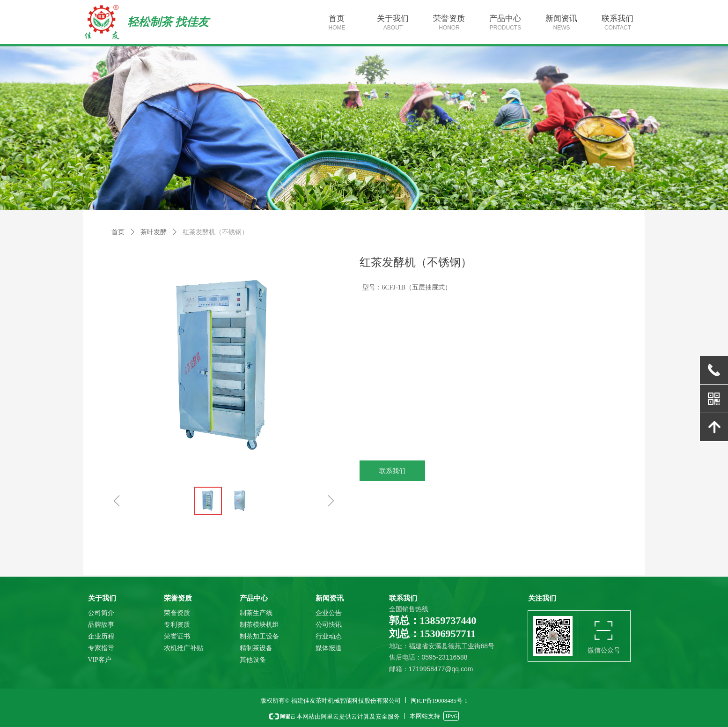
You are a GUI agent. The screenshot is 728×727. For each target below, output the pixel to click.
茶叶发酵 (154, 232)
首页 (118, 232)
